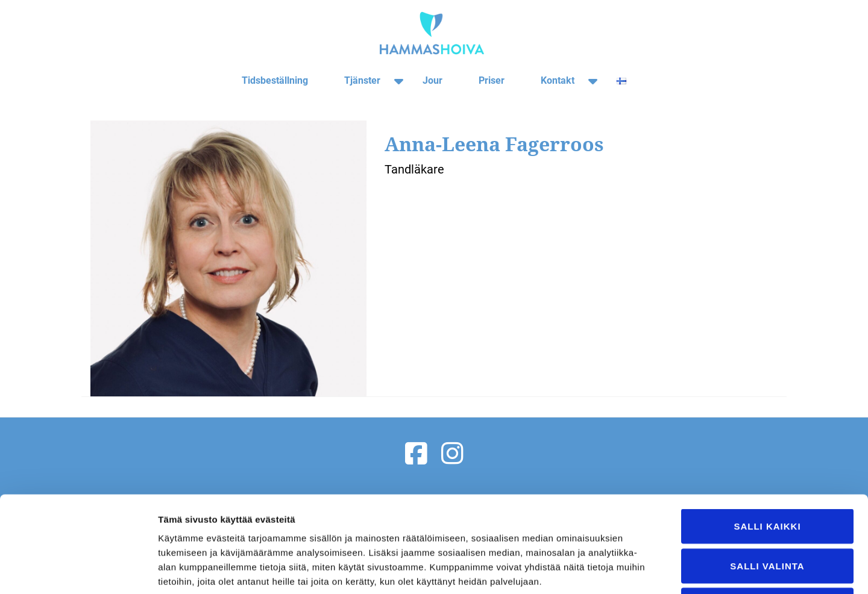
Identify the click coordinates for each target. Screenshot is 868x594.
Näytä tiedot (645, 570)
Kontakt (558, 80)
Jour (432, 80)
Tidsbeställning (275, 80)
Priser (492, 80)
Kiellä (767, 515)
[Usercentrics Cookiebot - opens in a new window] (78, 571)
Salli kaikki (767, 436)
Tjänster (362, 80)
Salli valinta (767, 476)
